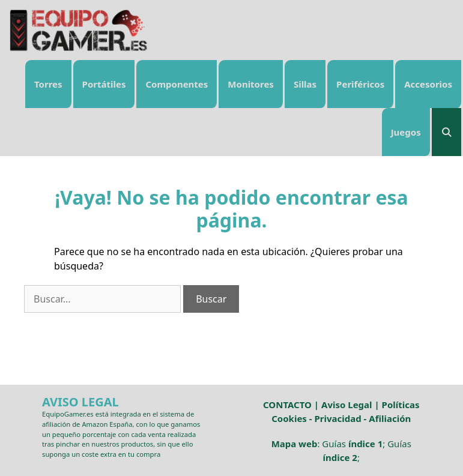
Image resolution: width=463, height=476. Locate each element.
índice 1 (365, 444)
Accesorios (428, 84)
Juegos (406, 132)
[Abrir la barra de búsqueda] (446, 132)
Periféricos (360, 84)
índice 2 (340, 457)
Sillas (305, 84)
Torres (48, 84)
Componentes (177, 84)
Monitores (251, 84)
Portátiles (104, 84)
